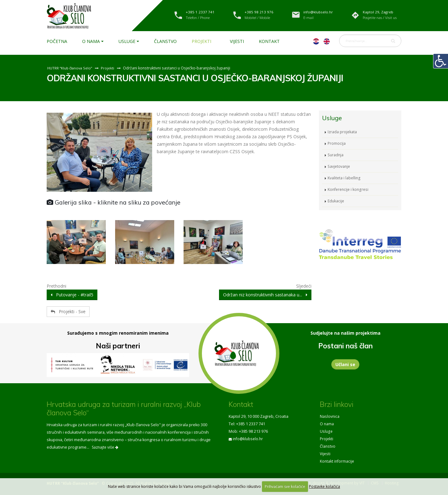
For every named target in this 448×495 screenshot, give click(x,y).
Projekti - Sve (68, 311)
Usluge (127, 41)
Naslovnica (330, 416)
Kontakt (269, 41)
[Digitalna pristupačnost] (441, 61)
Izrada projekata (343, 132)
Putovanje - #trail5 (72, 295)
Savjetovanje (339, 166)
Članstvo (165, 41)
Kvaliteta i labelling (344, 178)
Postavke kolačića (324, 486)
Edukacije (336, 201)
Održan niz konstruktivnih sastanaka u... (265, 295)
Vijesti (237, 41)
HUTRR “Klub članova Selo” (70, 68)
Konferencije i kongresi (349, 189)
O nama (91, 41)
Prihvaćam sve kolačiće (285, 486)
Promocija (337, 143)
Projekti (201, 41)
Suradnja (336, 155)
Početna (57, 41)
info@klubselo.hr (249, 439)
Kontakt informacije (337, 461)
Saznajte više (105, 447)
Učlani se (345, 364)
